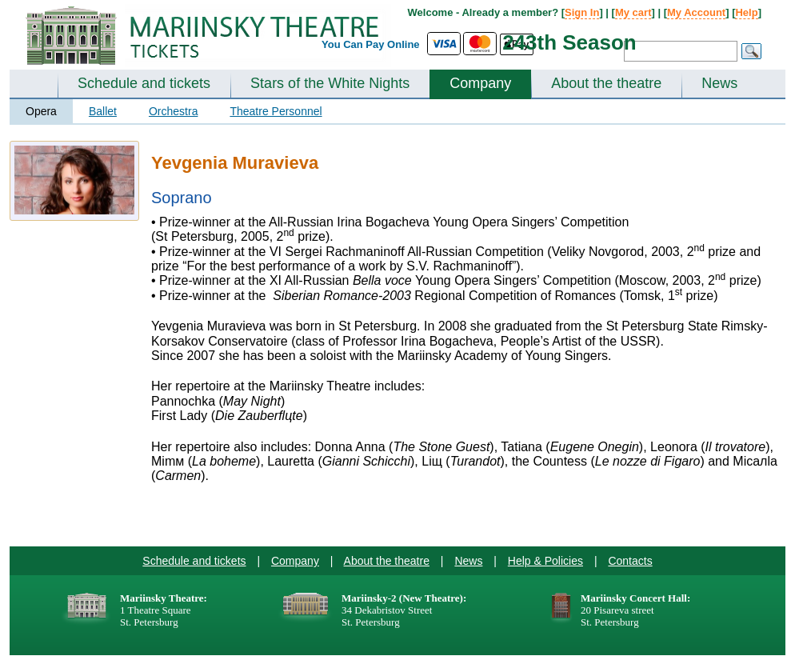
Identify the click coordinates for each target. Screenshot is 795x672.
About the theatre (606, 83)
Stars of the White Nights (330, 83)
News (719, 83)
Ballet (103, 111)
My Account (696, 12)
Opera (41, 111)
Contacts (630, 561)
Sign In (582, 12)
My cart (633, 12)
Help (746, 12)
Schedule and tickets (144, 83)
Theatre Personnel (276, 111)
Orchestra (173, 111)
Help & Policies (545, 561)
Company (480, 83)
